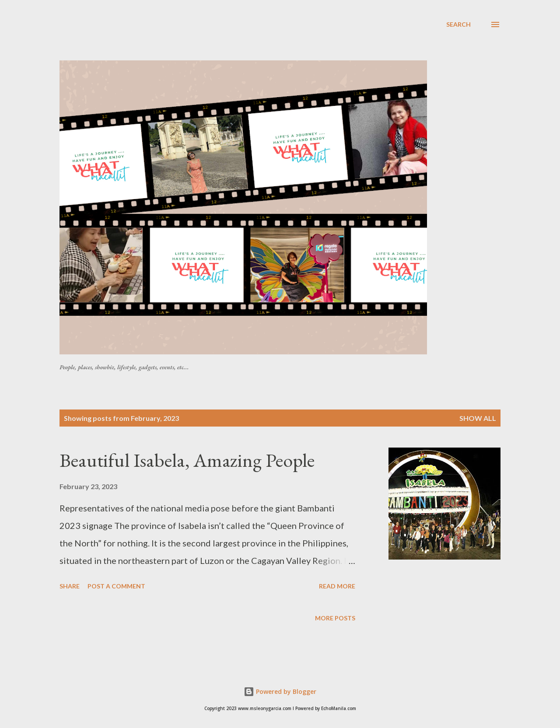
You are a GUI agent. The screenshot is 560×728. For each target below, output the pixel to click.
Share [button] (70, 586)
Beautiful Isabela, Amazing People (187, 460)
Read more (337, 586)
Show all (478, 418)
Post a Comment (116, 586)
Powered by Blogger (280, 691)
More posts (335, 618)
